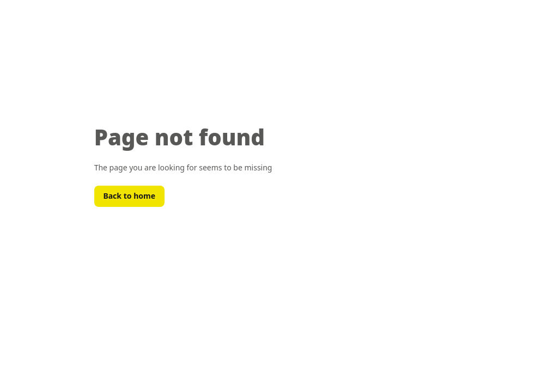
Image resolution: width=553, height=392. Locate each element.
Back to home (129, 196)
